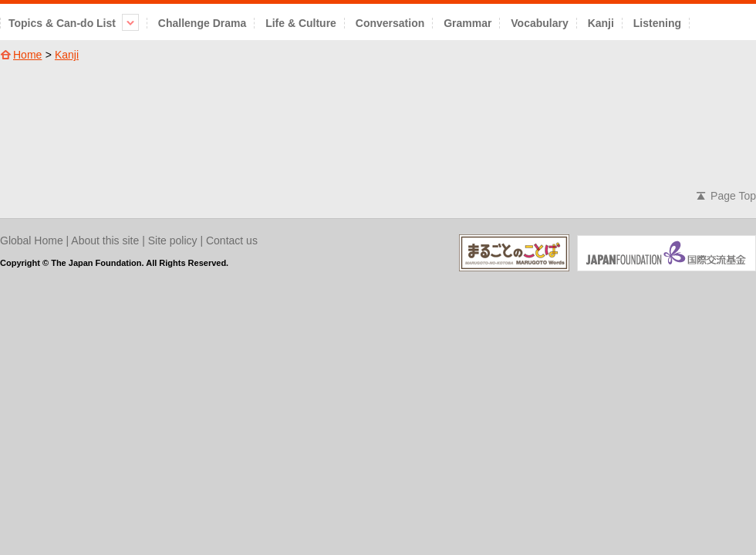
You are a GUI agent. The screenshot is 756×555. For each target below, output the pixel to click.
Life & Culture (301, 23)
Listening (657, 23)
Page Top (733, 196)
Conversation (390, 23)
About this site (105, 240)
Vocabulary (539, 23)
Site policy (173, 240)
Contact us (232, 240)
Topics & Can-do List (74, 23)
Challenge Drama (202, 23)
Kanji (601, 23)
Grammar (467, 23)
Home (27, 55)
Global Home (32, 240)
